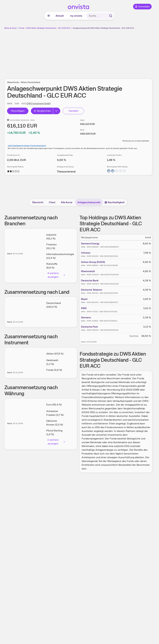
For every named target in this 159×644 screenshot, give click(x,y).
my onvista (76, 16)
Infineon (86, 253)
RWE (84, 308)
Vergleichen (42, 111)
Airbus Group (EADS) (93, 262)
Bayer (84, 299)
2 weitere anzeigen (56, 442)
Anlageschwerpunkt (89, 202)
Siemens (86, 317)
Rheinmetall (88, 271)
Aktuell (60, 16)
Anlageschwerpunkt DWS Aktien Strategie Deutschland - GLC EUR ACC (103, 28)
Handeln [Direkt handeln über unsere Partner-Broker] (74, 111)
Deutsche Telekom (92, 290)
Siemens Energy (90, 244)
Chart (52, 202)
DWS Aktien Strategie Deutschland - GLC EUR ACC (48, 28)
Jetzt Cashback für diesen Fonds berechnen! (27, 146)
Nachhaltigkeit (115, 202)
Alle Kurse (67, 202)
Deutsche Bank (90, 280)
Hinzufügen (18, 111)
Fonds (22, 28)
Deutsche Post (89, 327)
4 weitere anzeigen (56, 275)
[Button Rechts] (57, 111)
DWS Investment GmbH (39, 104)
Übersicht (38, 202)
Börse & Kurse (11, 28)
